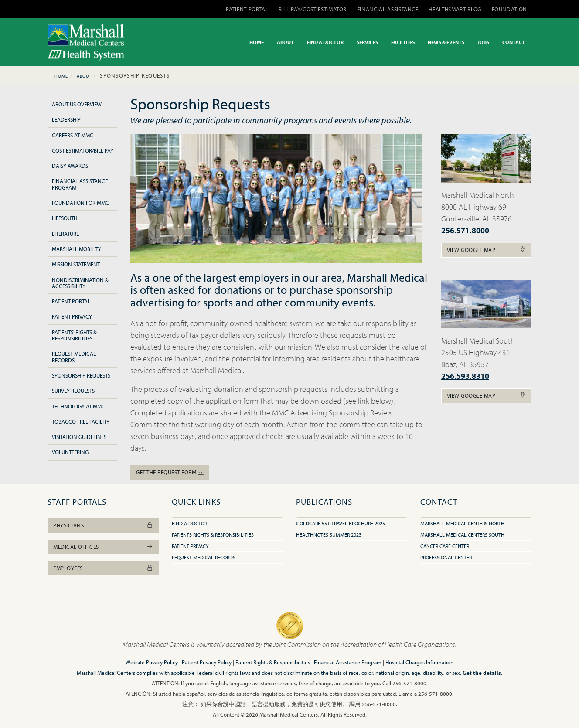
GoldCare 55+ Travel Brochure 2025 (341, 523)
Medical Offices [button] (103, 547)
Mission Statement (76, 264)
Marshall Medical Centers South (462, 535)
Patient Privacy (72, 316)
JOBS (483, 42)
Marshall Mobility (77, 249)
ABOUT (285, 42)
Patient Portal (71, 301)
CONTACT (514, 42)
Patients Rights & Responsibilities (213, 535)
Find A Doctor (189, 523)
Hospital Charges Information (419, 662)
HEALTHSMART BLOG (455, 9)
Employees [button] (103, 568)
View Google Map (487, 250)
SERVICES (367, 42)
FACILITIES (403, 42)
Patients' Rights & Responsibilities (74, 335)
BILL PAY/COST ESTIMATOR (313, 9)
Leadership (66, 119)
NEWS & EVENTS (446, 42)
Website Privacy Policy (152, 662)
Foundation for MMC (80, 203)
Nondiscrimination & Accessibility (80, 283)
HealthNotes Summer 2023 (329, 535)
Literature (65, 234)
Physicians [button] (103, 525)
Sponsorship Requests (81, 375)
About (84, 76)
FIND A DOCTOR (325, 42)
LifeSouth (65, 218)
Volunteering (70, 452)
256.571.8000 (465, 230)
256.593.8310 (465, 376)
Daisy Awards (70, 166)
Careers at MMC (73, 135)
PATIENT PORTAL (247, 9)
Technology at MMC (78, 406)
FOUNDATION (510, 9)
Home (61, 76)
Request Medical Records (74, 357)
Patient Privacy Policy (207, 662)
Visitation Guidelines (79, 437)
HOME (257, 42)
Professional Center (446, 557)
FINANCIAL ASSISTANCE (388, 9)
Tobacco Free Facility (81, 422)
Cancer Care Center (445, 546)
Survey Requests (73, 391)
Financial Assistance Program (80, 184)
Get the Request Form (170, 472)
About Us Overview (77, 104)
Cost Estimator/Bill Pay (83, 150)
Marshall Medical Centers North (462, 523)
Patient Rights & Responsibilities (273, 662)
